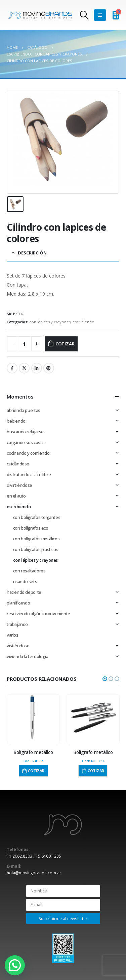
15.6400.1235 (48, 856)
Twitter (24, 368)
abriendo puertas (24, 410)
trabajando (17, 624)
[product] (33, 717)
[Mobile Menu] (100, 15)
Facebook (12, 368)
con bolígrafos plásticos (36, 549)
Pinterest (49, 368)
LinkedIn (37, 368)
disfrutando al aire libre (29, 474)
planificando (18, 603)
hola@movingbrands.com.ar (34, 873)
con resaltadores (29, 571)
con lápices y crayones (50, 322)
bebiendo (16, 421)
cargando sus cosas (26, 442)
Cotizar (65, 344)
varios (13, 635)
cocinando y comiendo (28, 453)
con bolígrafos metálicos (36, 539)
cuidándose (18, 464)
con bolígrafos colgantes (37, 517)
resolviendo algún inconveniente (38, 614)
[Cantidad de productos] (24, 344)
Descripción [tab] (32, 253)
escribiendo (83, 322)
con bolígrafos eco (31, 528)
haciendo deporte (24, 592)
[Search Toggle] (84, 15)
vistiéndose (18, 646)
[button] (105, 679)
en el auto (16, 496)
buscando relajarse (25, 432)
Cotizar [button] (36, 771)
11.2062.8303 (19, 856)
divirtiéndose (19, 485)
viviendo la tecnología (27, 656)
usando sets (25, 581)
